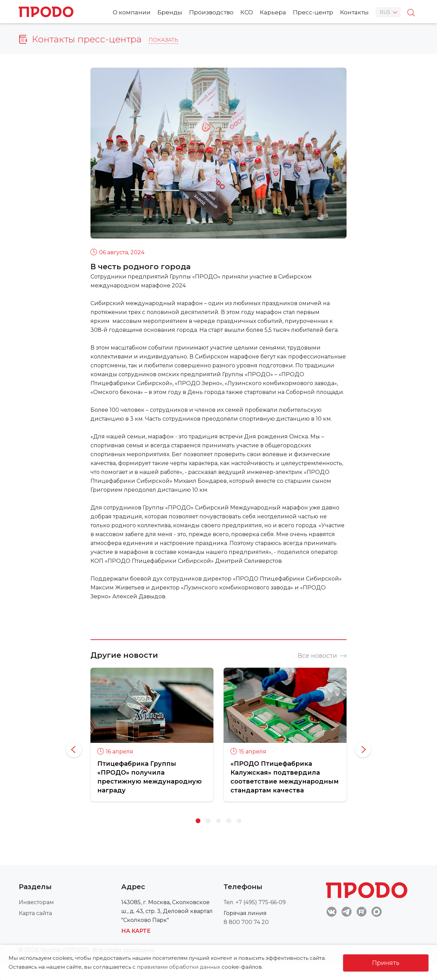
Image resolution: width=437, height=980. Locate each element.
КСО (247, 12)
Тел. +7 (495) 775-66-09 (255, 902)
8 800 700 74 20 (246, 922)
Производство (211, 12)
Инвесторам (36, 902)
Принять (386, 963)
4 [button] (229, 821)
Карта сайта (35, 913)
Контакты (354, 12)
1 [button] (198, 821)
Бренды (170, 12)
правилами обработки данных (179, 967)
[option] (152, 734)
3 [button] (218, 821)
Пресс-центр (313, 12)
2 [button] (208, 821)
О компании (132, 12)
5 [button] (239, 821)
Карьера (273, 12)
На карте (136, 931)
